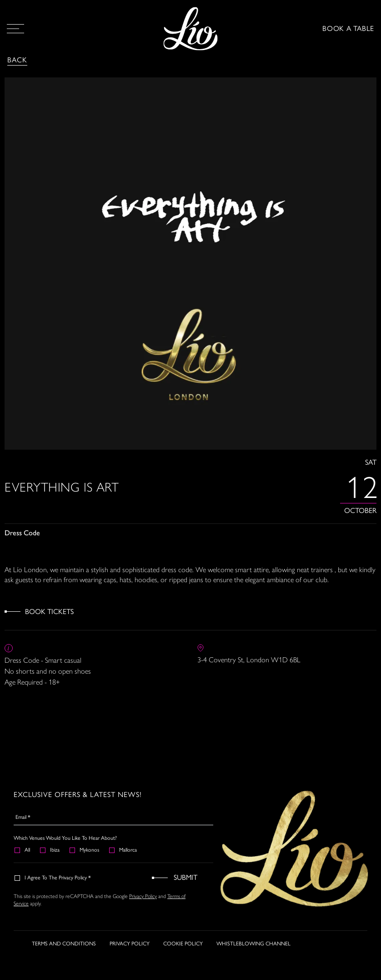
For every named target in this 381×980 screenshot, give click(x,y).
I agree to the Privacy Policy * (53, 878)
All (23, 850)
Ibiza (50, 850)
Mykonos (85, 850)
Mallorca (123, 850)
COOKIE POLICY (183, 944)
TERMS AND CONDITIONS (64, 944)
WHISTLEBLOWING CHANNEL (253, 944)
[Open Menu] (15, 29)
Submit (185, 877)
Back (17, 60)
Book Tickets (49, 612)
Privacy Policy (143, 896)
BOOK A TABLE (348, 28)
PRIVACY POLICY (130, 944)
